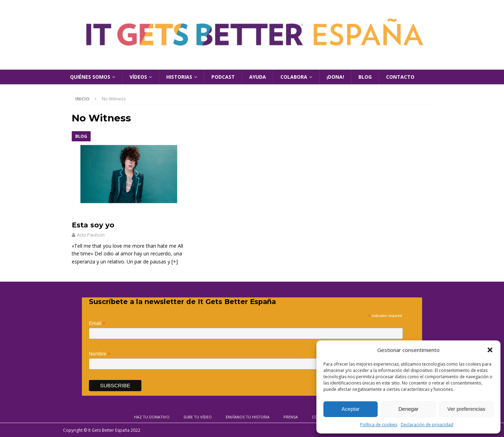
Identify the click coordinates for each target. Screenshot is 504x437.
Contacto (400, 77)
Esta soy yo (93, 225)
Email (97, 323)
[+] (175, 262)
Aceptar (351, 409)
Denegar (408, 409)
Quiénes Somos (90, 77)
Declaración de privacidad (427, 425)
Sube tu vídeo (198, 417)
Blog (365, 77)
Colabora (294, 77)
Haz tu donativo (152, 417)
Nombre (100, 354)
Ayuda (258, 77)
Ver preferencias (466, 409)
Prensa (291, 417)
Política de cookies (379, 425)
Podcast (223, 77)
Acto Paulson (91, 235)
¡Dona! (335, 77)
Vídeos (138, 77)
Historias (179, 77)
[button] (490, 350)
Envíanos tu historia (248, 417)
